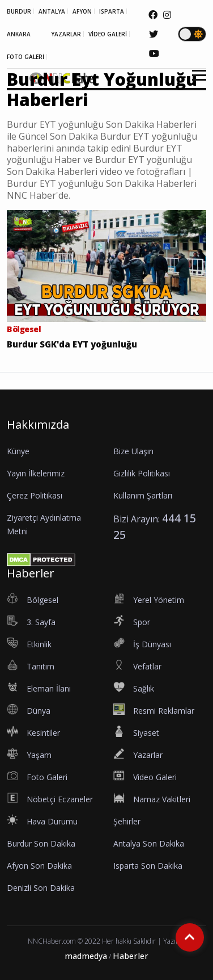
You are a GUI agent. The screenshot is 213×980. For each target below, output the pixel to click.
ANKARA (19, 34)
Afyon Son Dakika (39, 866)
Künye (18, 451)
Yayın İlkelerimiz (36, 473)
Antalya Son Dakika (149, 843)
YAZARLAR (66, 34)
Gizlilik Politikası (142, 473)
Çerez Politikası (35, 495)
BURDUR (19, 11)
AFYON (82, 11)
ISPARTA (112, 11)
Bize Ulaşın (133, 451)
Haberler (131, 956)
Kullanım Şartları (143, 495)
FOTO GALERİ (25, 57)
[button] (195, 82)
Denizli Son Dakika (41, 888)
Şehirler (127, 821)
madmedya (86, 956)
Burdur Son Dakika (41, 843)
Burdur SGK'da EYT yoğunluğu (72, 344)
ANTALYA (52, 11)
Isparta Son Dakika (148, 866)
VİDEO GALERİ (108, 34)
